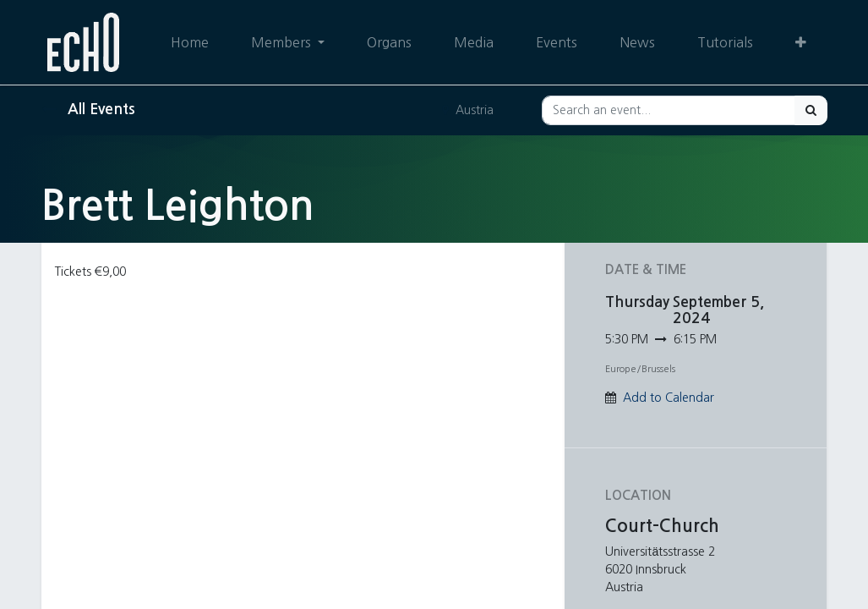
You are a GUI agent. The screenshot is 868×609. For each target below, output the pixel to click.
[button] (801, 42)
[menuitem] (189, 42)
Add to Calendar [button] (669, 398)
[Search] (811, 110)
